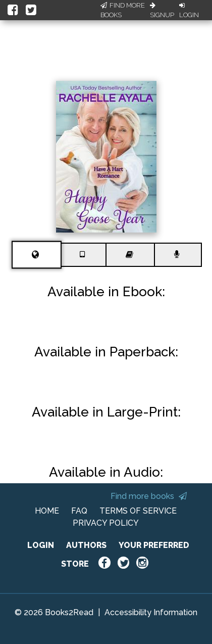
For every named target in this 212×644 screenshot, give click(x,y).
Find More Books (123, 10)
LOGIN (41, 545)
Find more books (149, 496)
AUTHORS (86, 545)
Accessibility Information (151, 612)
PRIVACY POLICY (106, 523)
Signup (162, 11)
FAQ (79, 511)
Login (189, 11)
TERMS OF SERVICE (138, 511)
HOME (47, 511)
